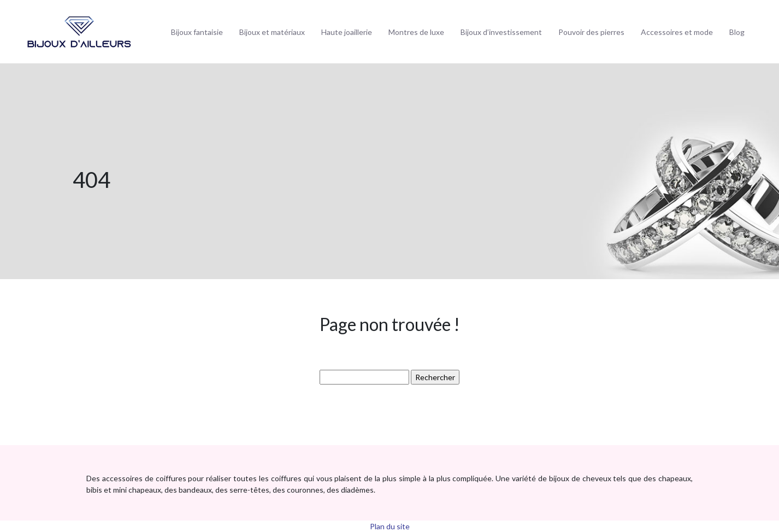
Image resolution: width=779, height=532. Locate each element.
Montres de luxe (416, 32)
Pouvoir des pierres (591, 32)
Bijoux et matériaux (272, 32)
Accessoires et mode (677, 32)
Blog (737, 32)
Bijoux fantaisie (197, 32)
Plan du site (390, 526)
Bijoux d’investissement (501, 32)
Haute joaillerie (347, 32)
